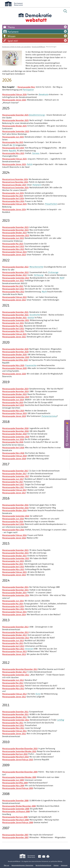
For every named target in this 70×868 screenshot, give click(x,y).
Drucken (48, 857)
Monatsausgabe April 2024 (13, 198)
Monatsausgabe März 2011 (13, 728)
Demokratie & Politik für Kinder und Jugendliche (16, 47)
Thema (11, 27)
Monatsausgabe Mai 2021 (13, 326)
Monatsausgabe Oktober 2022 (14, 275)
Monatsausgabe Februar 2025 (14, 159)
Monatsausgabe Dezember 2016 (15, 505)
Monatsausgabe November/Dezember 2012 (20, 669)
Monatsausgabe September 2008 (16, 809)
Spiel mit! (13, 41)
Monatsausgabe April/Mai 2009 (15, 783)
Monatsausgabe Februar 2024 (14, 204)
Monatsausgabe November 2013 (15, 632)
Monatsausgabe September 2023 (16, 235)
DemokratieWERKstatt (38, 47)
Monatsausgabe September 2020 (16, 357)
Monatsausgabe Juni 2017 (13, 479)
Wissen (12, 36)
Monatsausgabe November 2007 (15, 837)
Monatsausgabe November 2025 (15, 120)
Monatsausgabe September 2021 (16, 320)
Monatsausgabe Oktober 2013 (14, 635)
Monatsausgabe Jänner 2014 (14, 615)
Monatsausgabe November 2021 (15, 315)
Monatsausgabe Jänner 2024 (14, 209)
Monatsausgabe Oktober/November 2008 (19, 806)
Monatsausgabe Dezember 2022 (15, 267)
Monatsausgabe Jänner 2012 (14, 697)
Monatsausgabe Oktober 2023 (14, 233)
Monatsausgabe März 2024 (13, 201)
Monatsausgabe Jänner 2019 (14, 416)
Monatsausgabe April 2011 (13, 725)
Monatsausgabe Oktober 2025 (14, 126)
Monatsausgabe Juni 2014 (13, 601)
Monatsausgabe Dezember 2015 (15, 550)
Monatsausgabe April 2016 (13, 524)
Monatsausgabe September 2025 (16, 131)
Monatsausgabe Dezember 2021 (15, 312)
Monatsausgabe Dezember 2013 (15, 627)
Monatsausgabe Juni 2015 (13, 561)
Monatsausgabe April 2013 (13, 646)
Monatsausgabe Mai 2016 (13, 521)
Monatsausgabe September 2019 (16, 397)
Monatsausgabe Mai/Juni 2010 (15, 754)
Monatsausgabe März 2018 (13, 453)
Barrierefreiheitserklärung (43, 865)
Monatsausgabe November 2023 (15, 230)
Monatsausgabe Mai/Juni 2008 (15, 817)
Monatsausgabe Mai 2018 (13, 442)
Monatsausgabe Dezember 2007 (15, 835)
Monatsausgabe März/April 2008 (15, 820)
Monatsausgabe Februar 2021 (14, 334)
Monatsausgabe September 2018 (16, 437)
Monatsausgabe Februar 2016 (14, 535)
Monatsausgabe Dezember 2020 (15, 349)
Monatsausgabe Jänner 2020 (14, 374)
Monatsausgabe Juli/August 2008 (16, 811)
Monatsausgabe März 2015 (13, 569)
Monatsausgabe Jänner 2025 (14, 164)
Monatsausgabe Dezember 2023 (15, 227)
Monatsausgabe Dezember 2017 (15, 471)
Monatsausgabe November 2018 (15, 431)
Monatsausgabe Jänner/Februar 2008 (18, 822)
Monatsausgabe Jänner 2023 (14, 255)
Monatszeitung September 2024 (15, 188)
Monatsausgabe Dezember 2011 (15, 712)
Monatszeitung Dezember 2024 (15, 179)
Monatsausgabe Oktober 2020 (14, 354)
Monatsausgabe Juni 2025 (13, 137)
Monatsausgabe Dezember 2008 (15, 801)
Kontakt (44, 857)
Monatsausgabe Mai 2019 (13, 402)
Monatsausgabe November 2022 (15, 272)
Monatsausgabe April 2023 (13, 246)
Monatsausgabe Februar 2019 (14, 413)
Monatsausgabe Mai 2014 (13, 604)
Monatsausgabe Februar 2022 (14, 297)
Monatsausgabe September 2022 (16, 278)
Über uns (7, 865)
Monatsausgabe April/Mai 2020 (15, 360)
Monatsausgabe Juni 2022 (13, 281)
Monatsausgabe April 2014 (13, 606)
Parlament (13, 32)
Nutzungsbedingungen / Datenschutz (22, 865)
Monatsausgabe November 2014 (15, 590)
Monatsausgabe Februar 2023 (14, 252)
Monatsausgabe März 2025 (13, 153)
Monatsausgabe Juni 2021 (13, 323)
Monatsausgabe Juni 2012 (13, 680)
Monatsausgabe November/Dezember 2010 (20, 749)
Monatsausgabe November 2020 (15, 352)
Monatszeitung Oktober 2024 (14, 185)
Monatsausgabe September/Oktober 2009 (19, 777)
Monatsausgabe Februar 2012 (14, 694)
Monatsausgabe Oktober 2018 (14, 434)
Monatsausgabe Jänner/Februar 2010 (18, 760)
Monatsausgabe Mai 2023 (13, 244)
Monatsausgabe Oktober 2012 (14, 672)
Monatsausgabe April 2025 (13, 148)
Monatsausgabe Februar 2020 (14, 368)
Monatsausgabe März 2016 (13, 530)
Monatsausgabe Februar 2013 (14, 651)
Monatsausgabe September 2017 (16, 476)
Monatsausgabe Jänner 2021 (14, 337)
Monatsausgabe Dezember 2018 (15, 428)
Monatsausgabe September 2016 (16, 516)
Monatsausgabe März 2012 (13, 688)
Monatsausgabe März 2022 (13, 292)
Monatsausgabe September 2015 (16, 558)
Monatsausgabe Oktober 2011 (14, 717)
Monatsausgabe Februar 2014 (14, 612)
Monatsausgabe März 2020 (13, 365)
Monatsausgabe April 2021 (13, 329)
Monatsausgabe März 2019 (13, 411)
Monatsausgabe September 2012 (16, 675)
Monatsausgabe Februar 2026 (14, 94)
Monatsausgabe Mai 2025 (13, 142)
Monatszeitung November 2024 (15, 182)
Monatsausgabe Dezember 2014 (15, 587)
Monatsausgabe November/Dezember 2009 (20, 772)
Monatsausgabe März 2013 (13, 649)
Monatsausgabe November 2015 (15, 553)
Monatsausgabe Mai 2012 (13, 683)
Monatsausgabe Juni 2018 (13, 439)
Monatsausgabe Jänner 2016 (14, 538)
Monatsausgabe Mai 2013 (13, 643)
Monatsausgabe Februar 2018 (14, 456)
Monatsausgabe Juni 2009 (13, 780)
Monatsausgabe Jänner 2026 (14, 100)
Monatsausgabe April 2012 (13, 686)
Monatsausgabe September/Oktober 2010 (19, 751)
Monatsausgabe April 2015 (13, 567)
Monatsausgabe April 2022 (13, 289)
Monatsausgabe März (26, 87)
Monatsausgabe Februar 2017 (14, 490)
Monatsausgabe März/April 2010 (15, 757)
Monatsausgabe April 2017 (13, 484)
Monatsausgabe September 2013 (16, 638)
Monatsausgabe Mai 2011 (13, 723)
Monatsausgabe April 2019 (13, 405)
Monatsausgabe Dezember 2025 (15, 115)
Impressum (64, 865)
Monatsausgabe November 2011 (15, 714)
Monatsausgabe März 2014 (13, 609)
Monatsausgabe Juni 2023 (13, 238)
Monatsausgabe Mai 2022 (13, 286)
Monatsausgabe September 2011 (16, 720)
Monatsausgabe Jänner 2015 (14, 575)
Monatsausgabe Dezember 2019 (15, 389)
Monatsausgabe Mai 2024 (13, 196)
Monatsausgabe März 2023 (13, 249)
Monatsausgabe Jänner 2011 (14, 734)
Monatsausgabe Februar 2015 (14, 572)
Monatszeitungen (51, 47)
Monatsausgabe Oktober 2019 (14, 394)
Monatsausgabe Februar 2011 (14, 731)
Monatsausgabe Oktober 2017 (14, 474)
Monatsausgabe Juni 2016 (13, 519)
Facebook (40, 857)
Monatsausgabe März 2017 (13, 487)
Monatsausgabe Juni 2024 (13, 193)
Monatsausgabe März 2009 (13, 786)
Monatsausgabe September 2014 (16, 595)
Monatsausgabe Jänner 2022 (14, 300)
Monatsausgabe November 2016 (15, 508)
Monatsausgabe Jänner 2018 (14, 459)
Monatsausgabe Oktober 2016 (14, 510)
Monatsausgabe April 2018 (13, 448)
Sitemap (56, 865)
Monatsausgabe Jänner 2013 (14, 654)
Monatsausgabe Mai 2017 (13, 482)
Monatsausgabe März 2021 (13, 331)
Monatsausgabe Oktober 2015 (14, 556)
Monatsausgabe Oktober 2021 (14, 318)
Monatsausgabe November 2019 (15, 391)
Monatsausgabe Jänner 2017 (14, 493)
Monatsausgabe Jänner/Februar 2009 (18, 788)
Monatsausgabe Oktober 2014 (14, 593)
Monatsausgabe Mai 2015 (13, 564)
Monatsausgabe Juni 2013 (13, 641)
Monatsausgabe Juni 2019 (13, 400)
